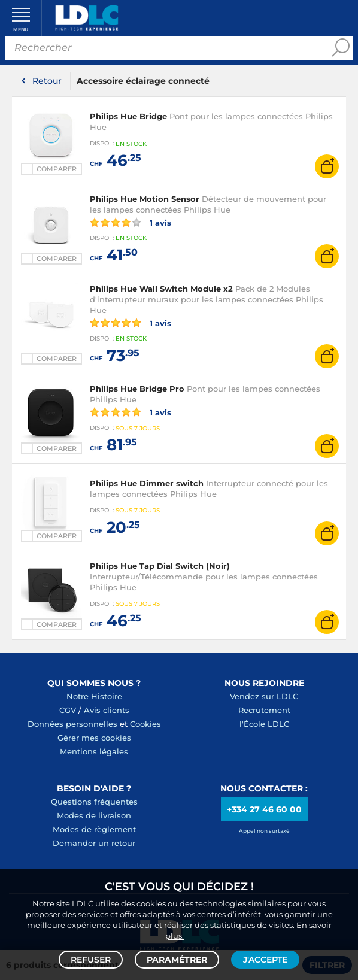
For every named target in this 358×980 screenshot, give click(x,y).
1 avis (131, 222)
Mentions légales (94, 751)
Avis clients (107, 710)
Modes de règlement (94, 829)
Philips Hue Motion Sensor (145, 199)
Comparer (57, 169)
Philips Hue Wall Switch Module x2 (161, 289)
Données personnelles (72, 724)
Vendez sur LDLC (264, 696)
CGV (68, 710)
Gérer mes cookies (94, 738)
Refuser (91, 960)
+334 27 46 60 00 (264, 809)
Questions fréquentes (94, 802)
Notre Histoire (94, 696)
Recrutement (264, 710)
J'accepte (265, 960)
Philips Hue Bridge (128, 116)
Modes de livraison (94, 815)
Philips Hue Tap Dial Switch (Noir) (160, 566)
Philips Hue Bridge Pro (137, 389)
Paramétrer (177, 960)
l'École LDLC (264, 724)
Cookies (145, 724)
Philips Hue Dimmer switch (147, 483)
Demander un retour (94, 843)
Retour (47, 81)
